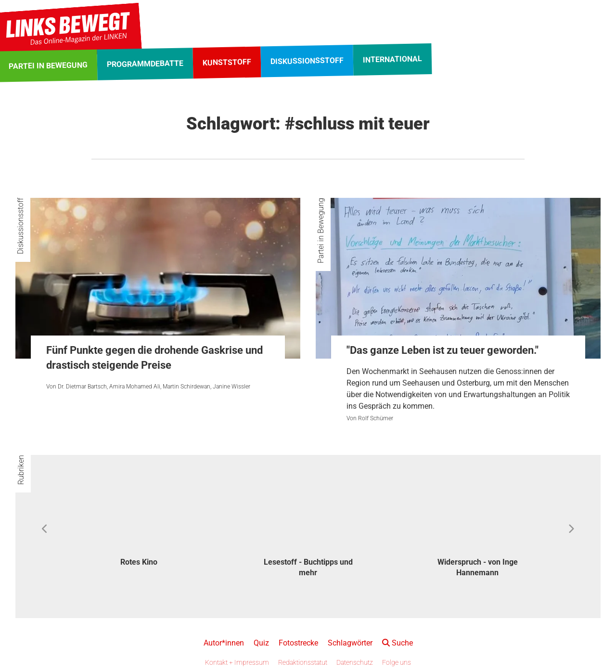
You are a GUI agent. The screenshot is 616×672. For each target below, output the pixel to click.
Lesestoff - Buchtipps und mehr (308, 567)
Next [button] (571, 529)
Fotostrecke (298, 643)
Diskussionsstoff (20, 226)
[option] (139, 524)
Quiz (261, 643)
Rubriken (21, 470)
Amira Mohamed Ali (135, 387)
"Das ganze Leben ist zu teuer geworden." (443, 350)
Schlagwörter (350, 643)
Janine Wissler (231, 387)
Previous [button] (45, 529)
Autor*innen (224, 643)
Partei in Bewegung (321, 231)
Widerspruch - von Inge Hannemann (478, 567)
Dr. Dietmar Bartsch (82, 387)
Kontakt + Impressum (237, 662)
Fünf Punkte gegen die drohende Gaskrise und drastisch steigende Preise (154, 358)
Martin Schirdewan (186, 387)
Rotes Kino (139, 562)
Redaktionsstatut (303, 662)
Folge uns (397, 662)
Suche (398, 643)
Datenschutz (355, 662)
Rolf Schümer (376, 418)
